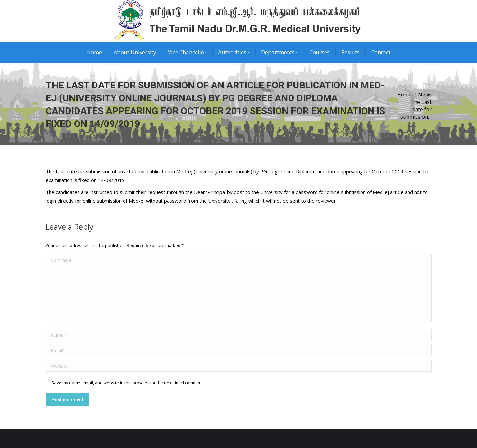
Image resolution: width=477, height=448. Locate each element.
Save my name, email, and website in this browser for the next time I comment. (128, 383)
